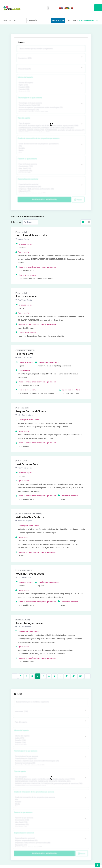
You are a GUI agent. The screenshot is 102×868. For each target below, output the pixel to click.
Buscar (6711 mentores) (44, 199)
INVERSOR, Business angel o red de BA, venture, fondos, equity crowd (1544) (51, 125)
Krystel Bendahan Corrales (31, 235)
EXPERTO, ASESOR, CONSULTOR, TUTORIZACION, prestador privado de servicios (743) (51, 130)
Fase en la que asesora (27, 158)
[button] (48, 8)
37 (81, 676)
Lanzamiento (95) (51, 170)
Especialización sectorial (28, 179)
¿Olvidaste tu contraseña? (90, 20)
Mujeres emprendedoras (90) (51, 186)
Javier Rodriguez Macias (30, 623)
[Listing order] (30, 222)
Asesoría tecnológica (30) (51, 109)
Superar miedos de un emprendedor (28, 513)
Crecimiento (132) (51, 166)
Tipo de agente (24, 118)
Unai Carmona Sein (27, 464)
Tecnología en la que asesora (30, 97)
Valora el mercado (22, 407)
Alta (51, 146)
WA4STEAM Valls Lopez (30, 573)
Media (51, 150)
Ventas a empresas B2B (24, 570)
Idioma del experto (25, 77)
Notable (51, 148)
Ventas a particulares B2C (25, 350)
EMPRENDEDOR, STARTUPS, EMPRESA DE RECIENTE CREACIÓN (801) (51, 127)
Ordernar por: (16, 221)
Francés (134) (51, 89)
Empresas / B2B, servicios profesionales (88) (51, 188)
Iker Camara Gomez (27, 296)
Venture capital (21, 232)
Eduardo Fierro (24, 353)
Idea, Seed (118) (51, 168)
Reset (78, 199)
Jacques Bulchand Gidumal (31, 411)
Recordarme (72, 21)
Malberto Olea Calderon (30, 517)
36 (74, 676)
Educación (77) (51, 191)
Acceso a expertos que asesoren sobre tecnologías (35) (51, 107)
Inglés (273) (51, 84)
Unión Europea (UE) (23, 619)
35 (67, 676)
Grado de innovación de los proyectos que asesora (39, 138)
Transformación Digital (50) (51, 105)
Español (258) (51, 87)
